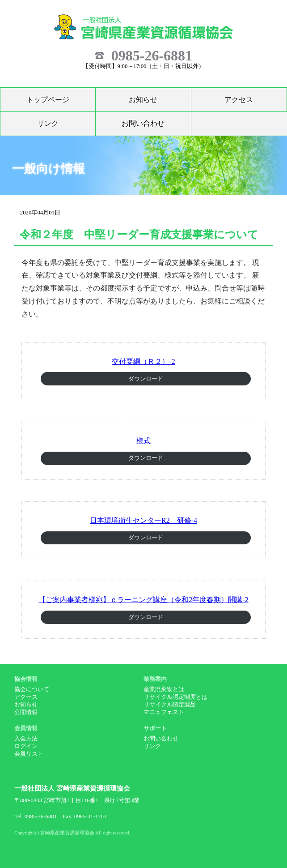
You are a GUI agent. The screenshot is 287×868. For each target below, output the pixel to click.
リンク (48, 123)
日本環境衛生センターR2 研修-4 (143, 520)
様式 (143, 441)
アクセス (239, 100)
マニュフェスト (164, 712)
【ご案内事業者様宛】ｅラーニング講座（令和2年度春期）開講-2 (143, 600)
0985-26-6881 (152, 56)
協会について (32, 689)
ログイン (26, 746)
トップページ (48, 100)
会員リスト (29, 754)
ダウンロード (146, 379)
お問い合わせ (143, 123)
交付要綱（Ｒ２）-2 (143, 361)
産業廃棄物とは (164, 689)
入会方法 (26, 739)
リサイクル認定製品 (170, 705)
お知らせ (143, 100)
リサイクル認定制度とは (175, 697)
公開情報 (26, 712)
